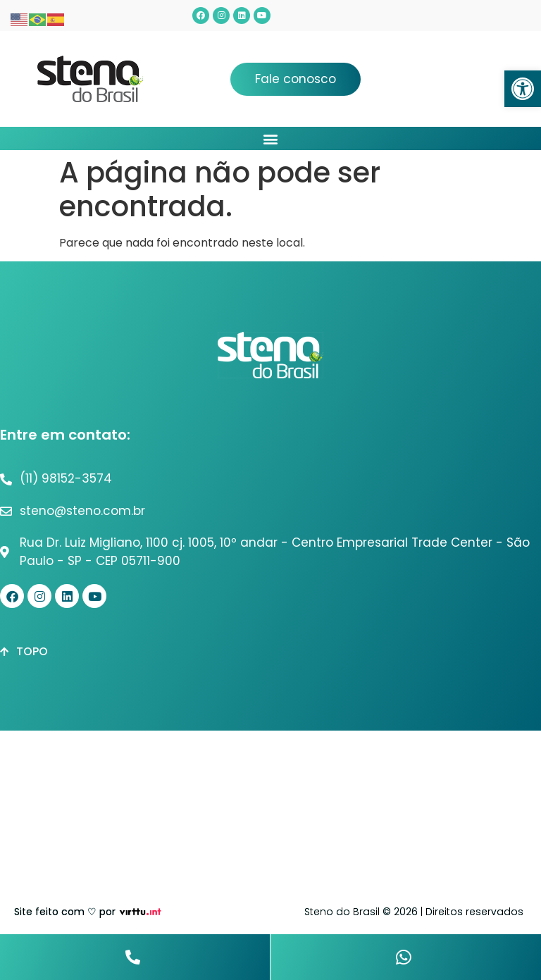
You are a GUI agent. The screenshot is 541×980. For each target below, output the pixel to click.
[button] (523, 89)
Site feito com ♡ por (65, 912)
